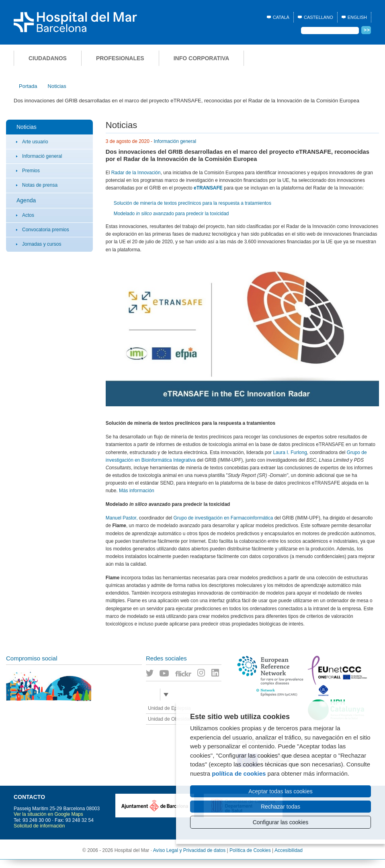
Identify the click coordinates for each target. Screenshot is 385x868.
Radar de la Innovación (136, 173)
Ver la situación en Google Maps (48, 814)
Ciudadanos (48, 58)
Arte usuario (35, 142)
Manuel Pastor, (122, 518)
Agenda (26, 200)
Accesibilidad (289, 850)
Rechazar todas (281, 807)
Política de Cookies (250, 850)
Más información (137, 491)
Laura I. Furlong (290, 452)
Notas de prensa (40, 185)
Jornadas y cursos (42, 244)
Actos (28, 215)
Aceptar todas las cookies (281, 791)
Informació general (42, 156)
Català (281, 17)
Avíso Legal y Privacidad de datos (189, 850)
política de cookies (239, 773)
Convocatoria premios (46, 230)
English (357, 17)
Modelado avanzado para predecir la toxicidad (171, 214)
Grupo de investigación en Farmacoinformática (224, 518)
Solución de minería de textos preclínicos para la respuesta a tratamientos (192, 203)
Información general (175, 141)
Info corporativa (202, 58)
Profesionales (120, 58)
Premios (31, 171)
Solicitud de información (39, 826)
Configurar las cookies (281, 822)
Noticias (27, 127)
